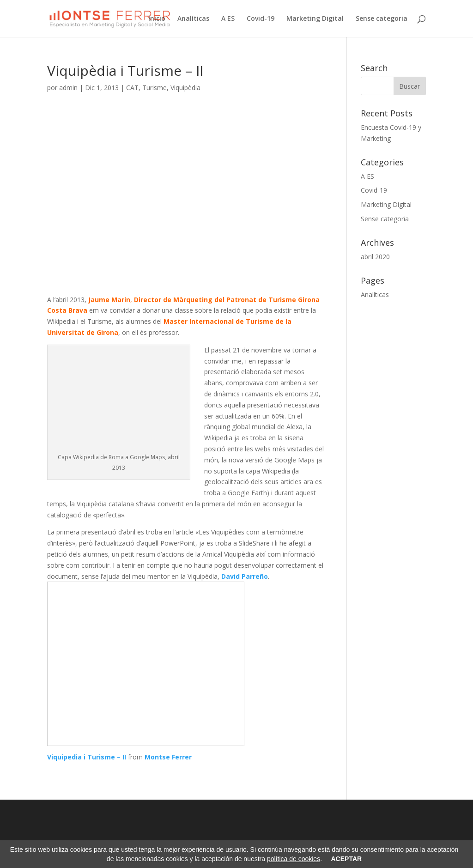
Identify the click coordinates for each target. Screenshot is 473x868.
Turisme (155, 88)
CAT (132, 88)
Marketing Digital (315, 19)
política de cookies (294, 859)
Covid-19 (261, 19)
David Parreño (245, 576)
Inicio (157, 19)
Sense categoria (382, 19)
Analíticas (193, 19)
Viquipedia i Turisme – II (87, 757)
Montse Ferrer (168, 757)
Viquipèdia (185, 88)
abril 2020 (375, 257)
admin (68, 88)
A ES (228, 19)
